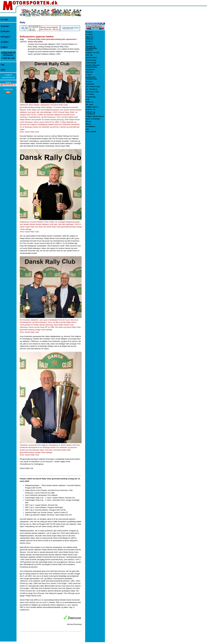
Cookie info (8, 89)
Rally (23, 22)
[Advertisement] (119, 48)
